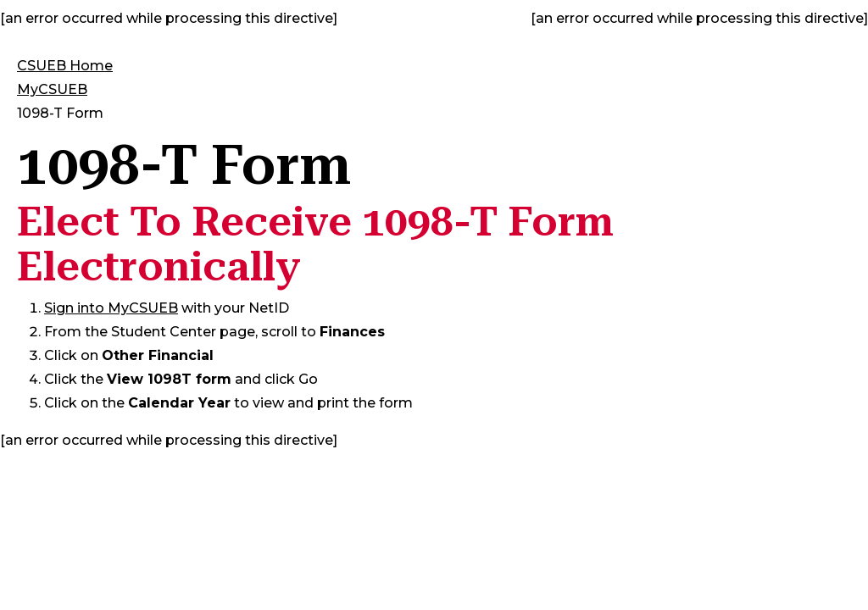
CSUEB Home (65, 66)
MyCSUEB (52, 89)
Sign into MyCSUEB (111, 308)
